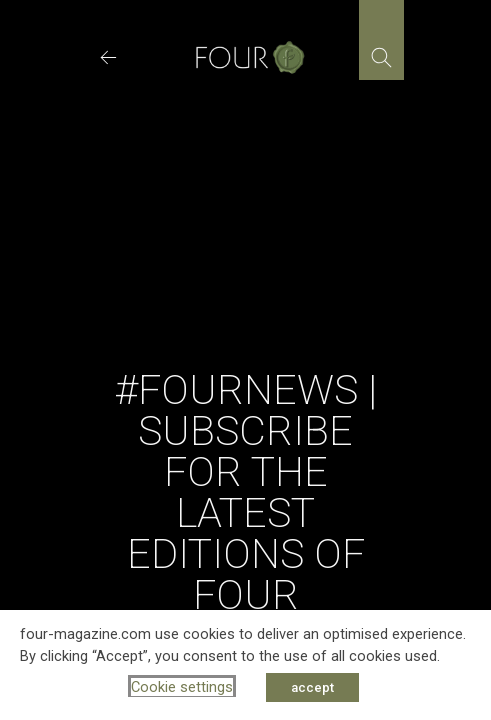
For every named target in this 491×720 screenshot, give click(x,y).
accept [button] (312, 687)
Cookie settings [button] (182, 687)
